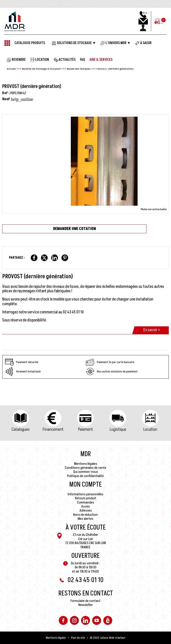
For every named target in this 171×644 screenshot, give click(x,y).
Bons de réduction (85, 515)
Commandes (85, 502)
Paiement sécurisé (21, 362)
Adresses (86, 510)
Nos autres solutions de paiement (112, 372)
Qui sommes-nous (86, 472)
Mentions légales (86, 464)
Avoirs (85, 506)
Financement (53, 429)
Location (150, 429)
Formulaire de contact (85, 601)
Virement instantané (23, 372)
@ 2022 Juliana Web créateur (108, 638)
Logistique (118, 429)
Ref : (6, 93)
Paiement (85, 429)
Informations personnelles (85, 494)
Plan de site (78, 638)
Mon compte (85, 485)
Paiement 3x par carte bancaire (110, 362)
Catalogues (21, 429)
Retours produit (86, 498)
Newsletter (86, 605)
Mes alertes (85, 519)
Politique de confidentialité (85, 476)
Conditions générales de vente (85, 468)
